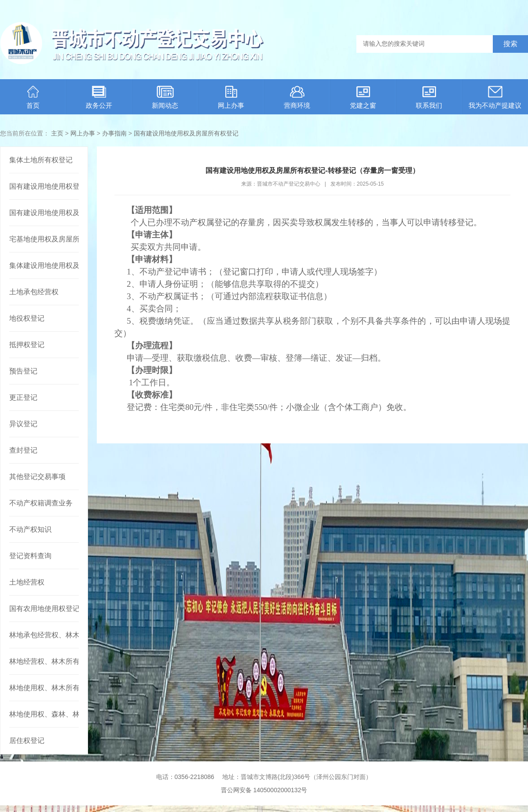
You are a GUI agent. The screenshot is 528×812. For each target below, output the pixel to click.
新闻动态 (165, 97)
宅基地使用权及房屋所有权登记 (44, 239)
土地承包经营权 (34, 292)
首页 (33, 97)
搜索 (510, 44)
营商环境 (297, 97)
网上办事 (231, 97)
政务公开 (99, 97)
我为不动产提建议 (495, 97)
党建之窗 (363, 97)
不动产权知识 (30, 529)
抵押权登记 (27, 345)
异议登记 (23, 424)
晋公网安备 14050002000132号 (264, 790)
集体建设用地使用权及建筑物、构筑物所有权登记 (44, 265)
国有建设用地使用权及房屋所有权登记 (186, 133)
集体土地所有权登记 (41, 160)
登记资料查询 (30, 556)
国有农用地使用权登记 (44, 609)
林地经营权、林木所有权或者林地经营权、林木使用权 (44, 661)
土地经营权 (27, 582)
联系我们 (429, 97)
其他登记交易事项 (37, 477)
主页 (57, 133)
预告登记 (23, 371)
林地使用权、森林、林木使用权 (44, 714)
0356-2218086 (194, 777)
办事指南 (114, 133)
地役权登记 (27, 318)
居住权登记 (27, 741)
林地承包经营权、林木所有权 (44, 635)
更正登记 (23, 397)
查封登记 (23, 450)
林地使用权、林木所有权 (44, 688)
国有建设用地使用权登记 (44, 186)
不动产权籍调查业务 (41, 503)
